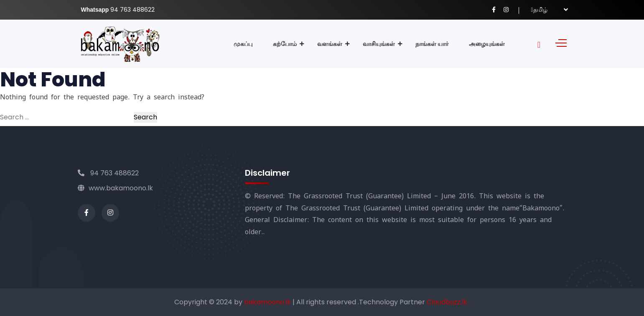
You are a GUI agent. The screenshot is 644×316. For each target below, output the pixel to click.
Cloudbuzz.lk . (448, 302)
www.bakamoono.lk (115, 188)
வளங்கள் (330, 44)
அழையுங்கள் (487, 44)
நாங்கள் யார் (432, 44)
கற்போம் (285, 44)
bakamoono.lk (268, 302)
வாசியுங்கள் (379, 44)
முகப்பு (243, 44)
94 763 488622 (108, 173)
